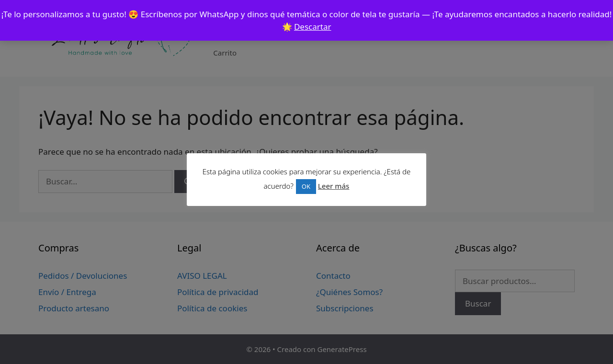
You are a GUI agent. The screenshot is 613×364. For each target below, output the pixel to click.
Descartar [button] (313, 27)
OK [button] (306, 186)
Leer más (334, 186)
